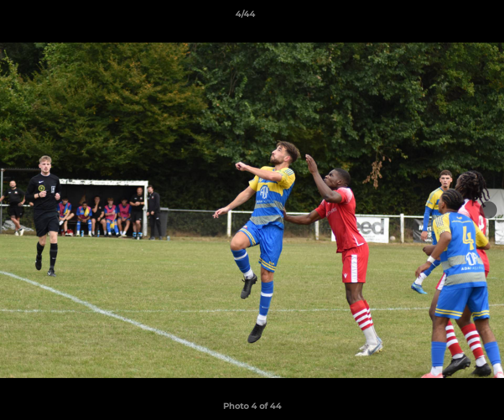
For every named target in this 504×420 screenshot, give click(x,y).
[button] (455, 17)
